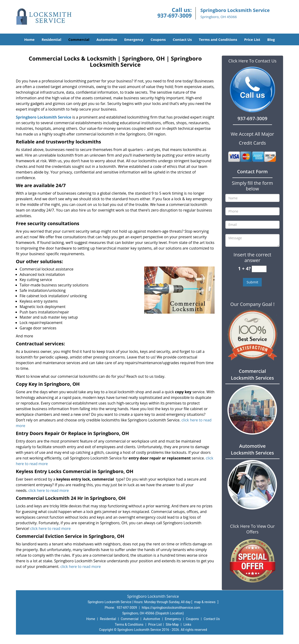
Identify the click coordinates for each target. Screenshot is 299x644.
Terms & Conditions (129, 625)
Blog (271, 39)
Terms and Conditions (218, 39)
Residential (51, 39)
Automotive (107, 39)
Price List (252, 39)
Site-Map (172, 625)
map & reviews (205, 602)
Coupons (158, 39)
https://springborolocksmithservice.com (171, 608)
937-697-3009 (174, 15)
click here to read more (49, 490)
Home (29, 39)
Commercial (79, 39)
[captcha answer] (259, 269)
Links (187, 625)
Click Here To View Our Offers (252, 529)
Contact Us (182, 39)
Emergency (134, 39)
